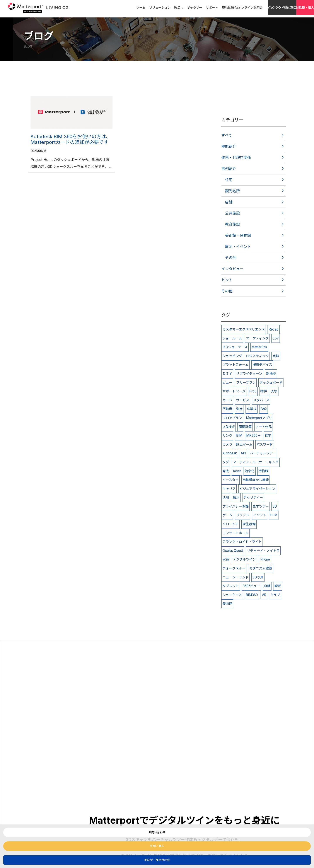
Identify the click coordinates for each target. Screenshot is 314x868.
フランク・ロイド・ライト (242, 542)
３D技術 (229, 427)
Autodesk (230, 453)
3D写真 (258, 577)
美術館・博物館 (238, 235)
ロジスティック (257, 356)
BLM (274, 515)
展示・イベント (238, 247)
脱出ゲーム (244, 444)
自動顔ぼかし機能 (256, 480)
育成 (226, 471)
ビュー (227, 383)
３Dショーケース (235, 347)
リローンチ (230, 524)
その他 (231, 258)
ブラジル (243, 515)
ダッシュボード (271, 383)
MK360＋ (253, 436)
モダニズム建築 (261, 568)
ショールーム (232, 338)
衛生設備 (249, 524)
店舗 (229, 202)
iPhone (265, 559)
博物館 (263, 471)
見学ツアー (261, 506)
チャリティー (253, 497)
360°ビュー (251, 586)
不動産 (227, 409)
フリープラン (246, 383)
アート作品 (264, 427)
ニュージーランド (235, 577)
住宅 (229, 180)
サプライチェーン (249, 374)
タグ (226, 462)
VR (264, 595)
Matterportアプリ (259, 418)
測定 (239, 409)
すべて (227, 135)
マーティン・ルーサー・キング (256, 462)
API (243, 453)
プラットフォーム (235, 365)
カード (227, 400)
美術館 (227, 604)
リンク (227, 436)
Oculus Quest (233, 551)
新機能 (271, 374)
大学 (274, 391)
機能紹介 (229, 147)
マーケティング (257, 338)
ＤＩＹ (227, 374)
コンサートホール (235, 533)
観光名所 (232, 191)
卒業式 (252, 409)
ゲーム (227, 515)
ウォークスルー (234, 568)
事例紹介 (229, 169)
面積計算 (245, 427)
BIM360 (252, 595)
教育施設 (232, 224)
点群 (276, 356)
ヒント (227, 280)
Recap (274, 329)
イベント (260, 515)
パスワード (265, 444)
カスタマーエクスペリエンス (244, 329)
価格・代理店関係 (236, 158)
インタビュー (232, 269)
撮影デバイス (262, 365)
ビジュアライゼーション (257, 489)
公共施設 (232, 213)
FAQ (264, 409)
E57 (276, 338)
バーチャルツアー (263, 453)
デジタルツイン (244, 559)
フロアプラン (232, 418)
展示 (236, 497)
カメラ (227, 444)
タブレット (231, 586)
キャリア (229, 489)
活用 (226, 497)
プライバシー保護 (235, 506)
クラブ (275, 595)
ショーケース (232, 595)
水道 (226, 559)
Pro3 (253, 391)
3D (275, 506)
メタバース (261, 400)
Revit (237, 471)
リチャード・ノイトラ (263, 551)
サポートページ (234, 391)
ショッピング (232, 356)
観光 (278, 586)
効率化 (250, 471)
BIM (239, 436)
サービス (243, 400)
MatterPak (259, 347)
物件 (264, 391)
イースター (230, 480)
